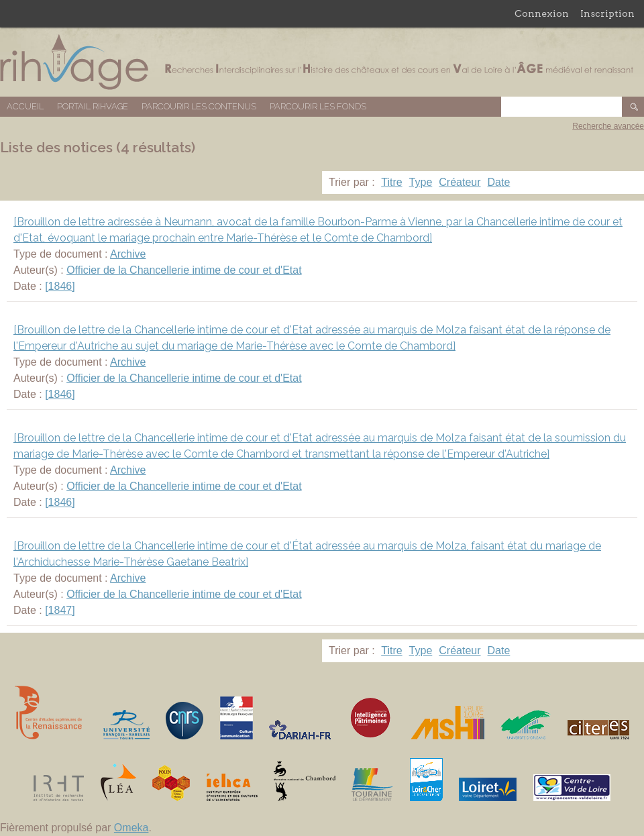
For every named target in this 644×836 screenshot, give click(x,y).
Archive (128, 254)
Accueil (25, 106)
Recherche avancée (608, 126)
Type (421, 182)
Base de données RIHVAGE (322, 62)
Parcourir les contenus (199, 106)
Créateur (460, 182)
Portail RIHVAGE (93, 106)
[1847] (60, 610)
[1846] (60, 286)
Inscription (607, 13)
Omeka (131, 828)
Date (499, 182)
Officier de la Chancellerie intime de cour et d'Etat (184, 270)
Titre (391, 182)
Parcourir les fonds (318, 106)
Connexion (542, 13)
